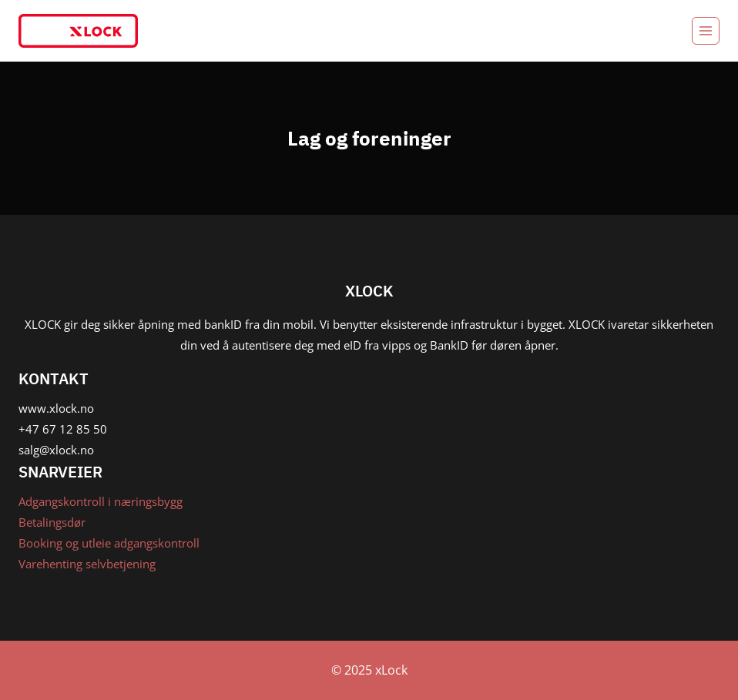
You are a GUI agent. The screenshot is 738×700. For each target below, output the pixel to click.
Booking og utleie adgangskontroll (109, 543)
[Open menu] (706, 31)
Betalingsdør (52, 522)
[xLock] (78, 31)
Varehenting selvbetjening (87, 564)
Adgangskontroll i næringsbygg (101, 501)
